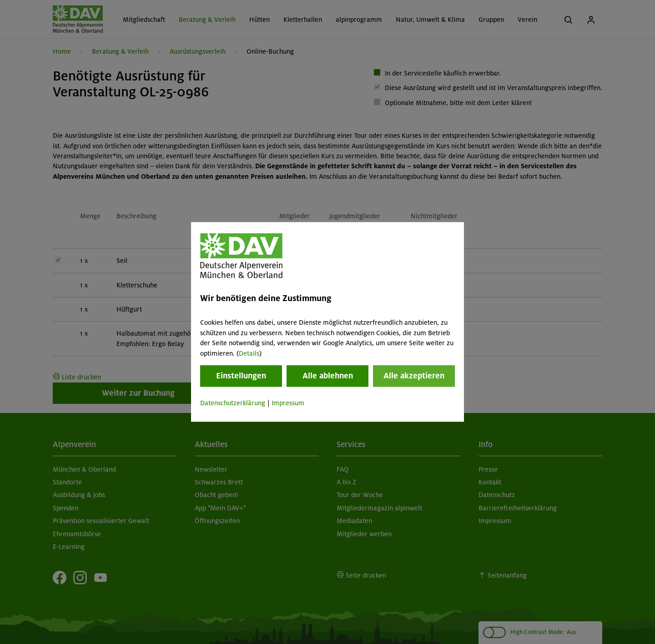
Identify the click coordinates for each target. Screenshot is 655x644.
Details (249, 353)
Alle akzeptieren (414, 376)
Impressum (288, 403)
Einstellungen (241, 376)
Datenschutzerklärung (233, 403)
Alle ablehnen (328, 376)
